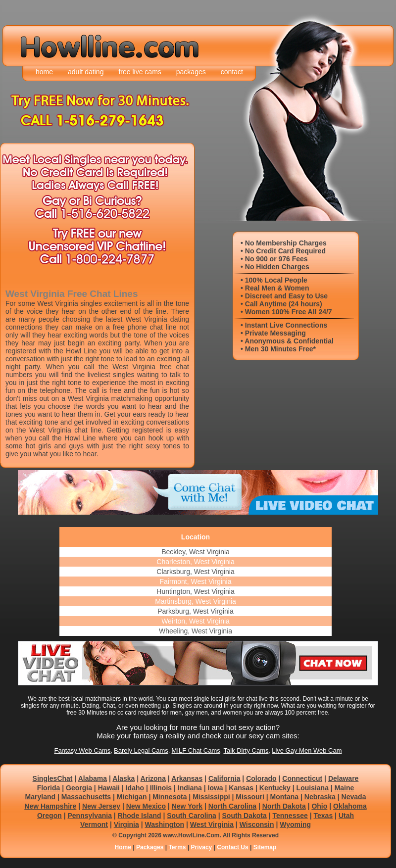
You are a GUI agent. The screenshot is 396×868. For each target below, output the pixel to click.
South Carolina (192, 816)
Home (123, 847)
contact (232, 72)
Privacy (202, 847)
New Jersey (101, 806)
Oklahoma (350, 806)
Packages (150, 847)
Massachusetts (86, 797)
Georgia (79, 788)
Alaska (124, 778)
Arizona (153, 778)
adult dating (86, 72)
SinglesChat (53, 778)
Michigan (132, 797)
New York (187, 806)
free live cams (140, 72)
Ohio (319, 806)
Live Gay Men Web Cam (307, 750)
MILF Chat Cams (196, 750)
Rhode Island (140, 816)
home (44, 72)
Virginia (126, 824)
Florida (49, 788)
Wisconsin (257, 824)
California (224, 778)
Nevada (354, 797)
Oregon (49, 816)
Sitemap (265, 847)
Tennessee (290, 816)
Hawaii (109, 788)
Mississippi (211, 797)
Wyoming (295, 824)
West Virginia (212, 824)
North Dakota (284, 806)
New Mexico (146, 806)
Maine (345, 788)
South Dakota (245, 816)
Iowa (216, 788)
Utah (346, 816)
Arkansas (187, 778)
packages (191, 72)
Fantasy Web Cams (82, 750)
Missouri (250, 797)
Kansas (241, 788)
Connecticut (302, 778)
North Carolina (232, 806)
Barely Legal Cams (141, 750)
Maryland (40, 797)
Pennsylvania (90, 816)
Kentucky (275, 788)
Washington (165, 824)
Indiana (190, 788)
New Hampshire (50, 806)
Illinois (161, 788)
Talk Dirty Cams (246, 750)
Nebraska (320, 797)
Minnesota (170, 797)
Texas (323, 816)
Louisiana (313, 788)
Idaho (135, 788)
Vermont (94, 824)
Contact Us (232, 847)
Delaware (343, 778)
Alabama (93, 778)
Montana (285, 797)
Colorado (261, 778)
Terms (177, 847)
